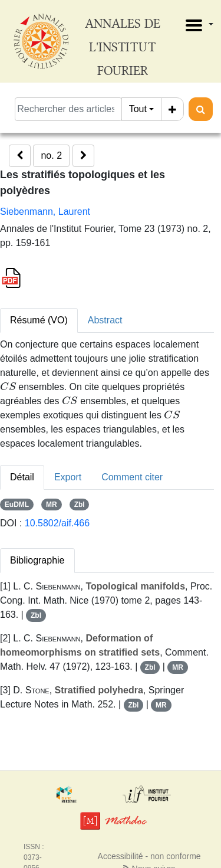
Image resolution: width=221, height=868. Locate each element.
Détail (22, 477)
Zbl (80, 505)
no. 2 (51, 155)
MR (52, 505)
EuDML (17, 505)
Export (68, 477)
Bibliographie (37, 560)
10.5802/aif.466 (57, 523)
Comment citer (132, 477)
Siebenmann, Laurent (45, 212)
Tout (138, 109)
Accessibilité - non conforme (149, 856)
